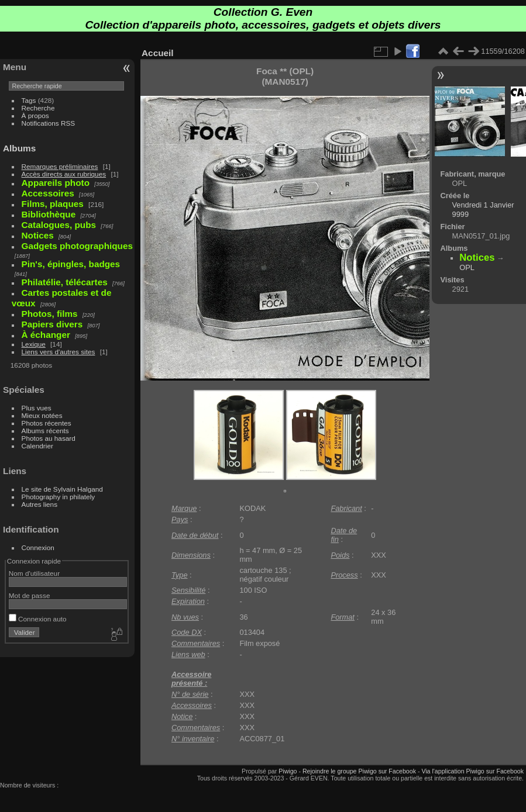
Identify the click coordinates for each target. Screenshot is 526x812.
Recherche (38, 108)
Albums (19, 148)
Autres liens (39, 504)
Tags (29, 100)
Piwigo (288, 771)
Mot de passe (30, 595)
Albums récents (45, 431)
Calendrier (37, 446)
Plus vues (37, 408)
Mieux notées (42, 415)
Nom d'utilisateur (34, 573)
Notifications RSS (49, 123)
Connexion (38, 547)
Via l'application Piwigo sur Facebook (472, 771)
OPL (467, 267)
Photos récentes (47, 423)
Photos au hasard (49, 438)
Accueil (158, 53)
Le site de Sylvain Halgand (62, 489)
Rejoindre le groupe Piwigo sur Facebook (359, 771)
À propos (35, 115)
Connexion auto (38, 619)
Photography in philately (59, 497)
